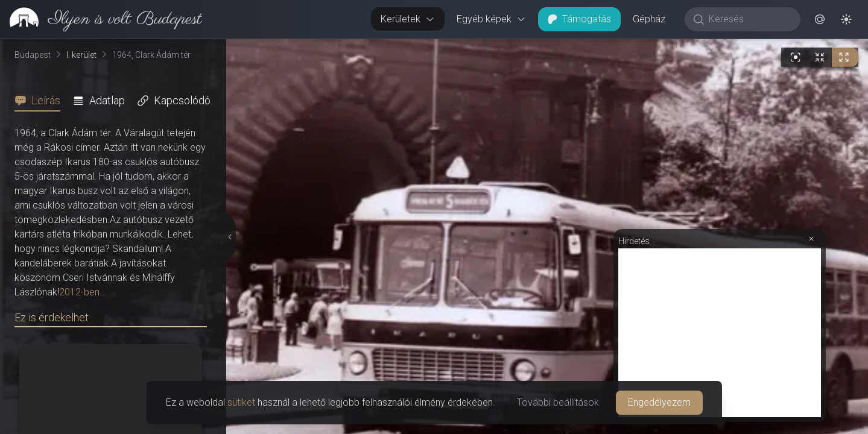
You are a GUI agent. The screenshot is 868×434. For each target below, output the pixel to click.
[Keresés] (749, 19)
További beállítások (558, 402)
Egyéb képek (491, 19)
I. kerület (81, 55)
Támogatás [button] (579, 19)
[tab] (41, 101)
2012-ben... (83, 292)
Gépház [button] (649, 19)
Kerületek (408, 19)
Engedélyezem (659, 402)
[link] (101, 19)
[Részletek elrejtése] (230, 237)
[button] (820, 19)
